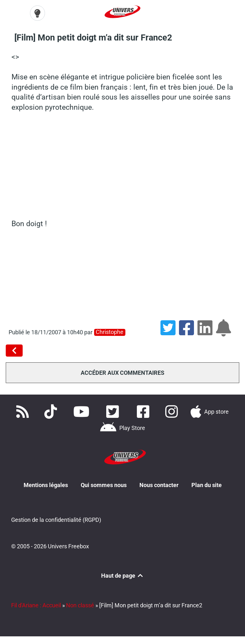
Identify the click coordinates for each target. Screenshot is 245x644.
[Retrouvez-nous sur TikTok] (52, 411)
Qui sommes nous (104, 484)
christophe (110, 331)
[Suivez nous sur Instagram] (173, 411)
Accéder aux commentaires (122, 372)
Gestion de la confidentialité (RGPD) (56, 519)
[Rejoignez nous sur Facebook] (145, 411)
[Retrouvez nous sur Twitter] (114, 411)
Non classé (80, 604)
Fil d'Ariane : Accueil (36, 604)
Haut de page (122, 575)
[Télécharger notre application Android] (122, 427)
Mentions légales (46, 484)
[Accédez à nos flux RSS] (24, 411)
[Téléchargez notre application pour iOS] (210, 411)
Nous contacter (159, 484)
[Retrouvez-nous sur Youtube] (83, 411)
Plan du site (207, 484)
